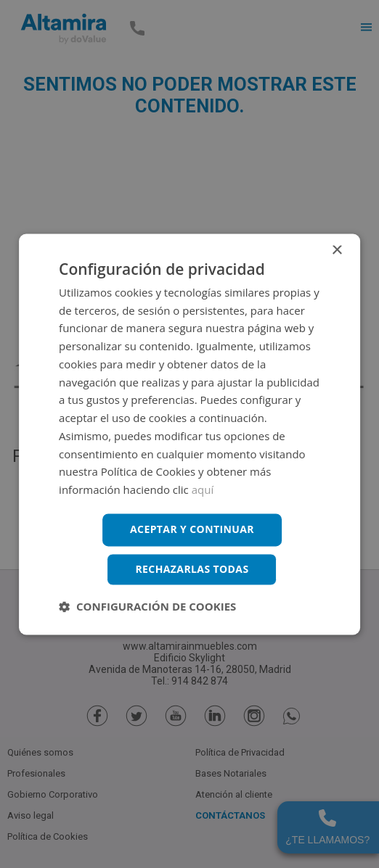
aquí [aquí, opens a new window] (203, 490)
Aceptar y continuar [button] (192, 529)
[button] (147, 606)
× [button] (337, 251)
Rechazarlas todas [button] (192, 569)
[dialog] (189, 434)
